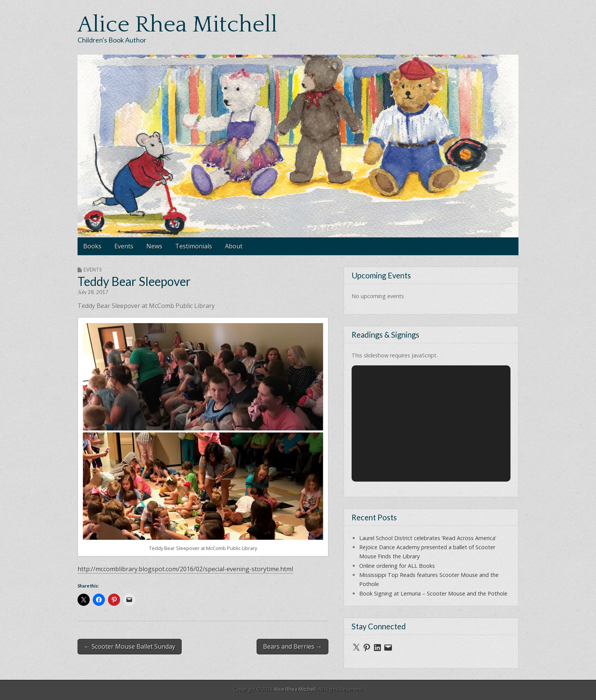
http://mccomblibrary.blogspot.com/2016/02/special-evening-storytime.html (185, 569)
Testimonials (194, 246)
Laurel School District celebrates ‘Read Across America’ (428, 538)
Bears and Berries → (292, 646)
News (154, 246)
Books (92, 246)
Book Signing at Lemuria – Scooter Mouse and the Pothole (433, 593)
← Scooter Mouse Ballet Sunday (130, 646)
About (234, 246)
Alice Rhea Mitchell (178, 25)
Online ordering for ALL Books (397, 566)
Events (124, 246)
